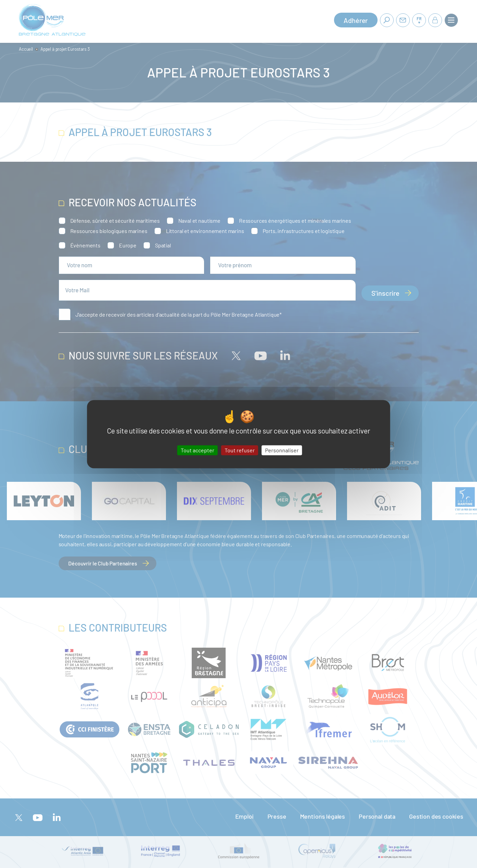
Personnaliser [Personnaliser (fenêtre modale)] (282, 450)
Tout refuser (240, 450)
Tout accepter (198, 450)
